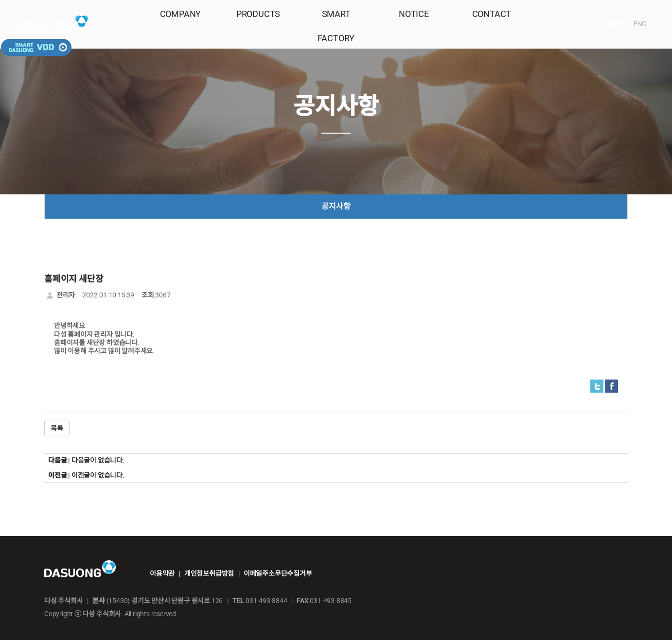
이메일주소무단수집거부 (278, 573)
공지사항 (336, 206)
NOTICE (414, 25)
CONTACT (492, 25)
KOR (567, 24)
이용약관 (162, 573)
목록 (57, 428)
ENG (592, 24)
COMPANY (181, 25)
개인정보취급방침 (209, 573)
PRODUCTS (258, 25)
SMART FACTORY (336, 25)
